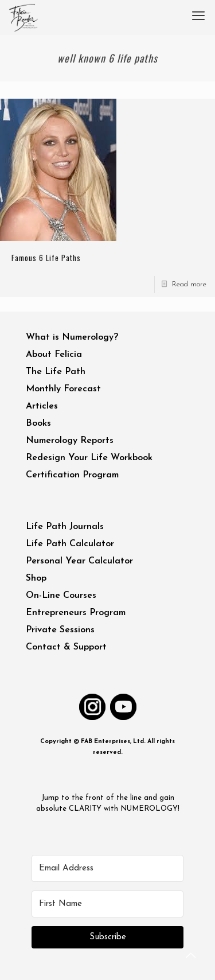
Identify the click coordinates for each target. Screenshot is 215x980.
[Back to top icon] (191, 956)
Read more (189, 284)
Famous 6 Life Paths (46, 258)
